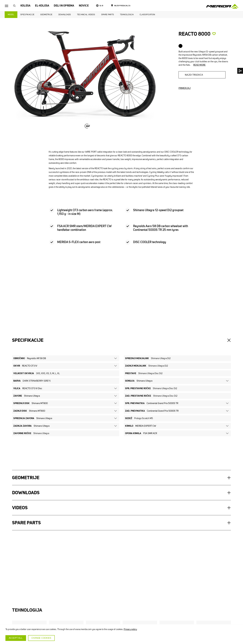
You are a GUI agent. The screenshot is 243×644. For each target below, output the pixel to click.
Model (11, 15)
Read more (199, 65)
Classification (147, 15)
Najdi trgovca (194, 75)
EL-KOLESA (42, 6)
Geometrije (46, 15)
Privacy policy (130, 629)
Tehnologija (127, 15)
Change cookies (41, 638)
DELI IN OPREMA (64, 6)
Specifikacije (27, 15)
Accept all (16, 638)
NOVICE (84, 6)
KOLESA (25, 6)
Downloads (65, 15)
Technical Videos (86, 15)
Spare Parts (108, 15)
